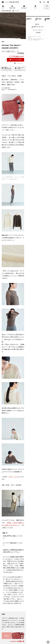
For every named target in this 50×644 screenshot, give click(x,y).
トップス (17, 11)
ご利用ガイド (29, 19)
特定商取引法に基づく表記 (37, 27)
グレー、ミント (14, 477)
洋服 (13, 11)
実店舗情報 (47, 19)
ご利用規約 (38, 33)
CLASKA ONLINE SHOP (6, 11)
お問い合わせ (38, 19)
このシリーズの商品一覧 (17, 641)
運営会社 (37, 24)
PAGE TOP (48, 642)
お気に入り (18, 63)
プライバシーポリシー (38, 30)
